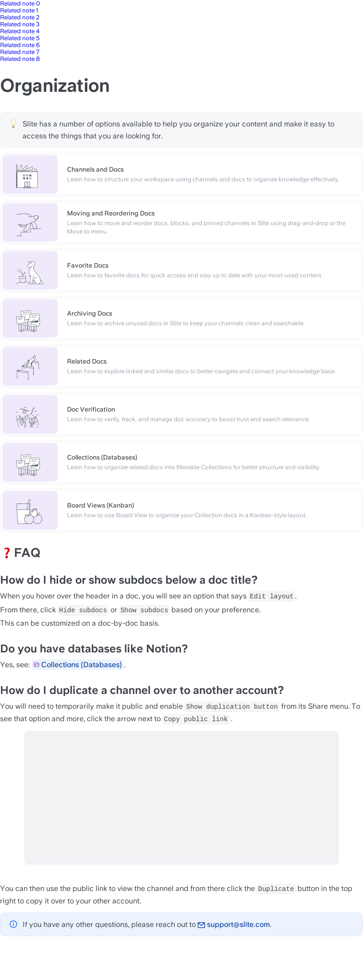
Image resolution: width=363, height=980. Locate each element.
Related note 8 (20, 59)
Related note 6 (20, 45)
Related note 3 (20, 24)
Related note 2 (20, 17)
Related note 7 (20, 52)
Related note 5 (20, 38)
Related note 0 (20, 3)
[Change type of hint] (13, 124)
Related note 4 (20, 31)
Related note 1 (19, 10)
